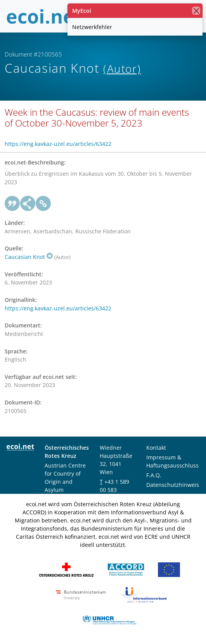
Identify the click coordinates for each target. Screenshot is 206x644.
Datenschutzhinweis (173, 485)
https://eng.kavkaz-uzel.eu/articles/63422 (58, 144)
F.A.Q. (154, 475)
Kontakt (156, 448)
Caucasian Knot (29, 257)
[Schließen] (196, 11)
